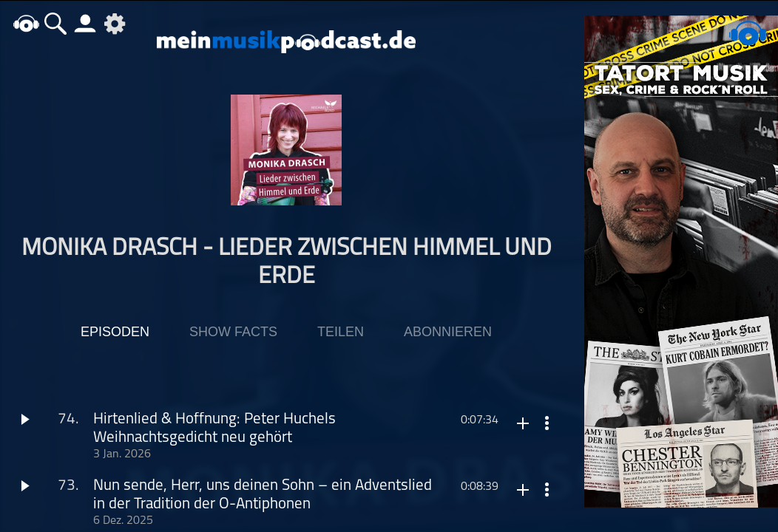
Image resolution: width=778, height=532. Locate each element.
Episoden (115, 332)
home (26, 23)
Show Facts (233, 332)
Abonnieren (448, 332)
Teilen (341, 332)
